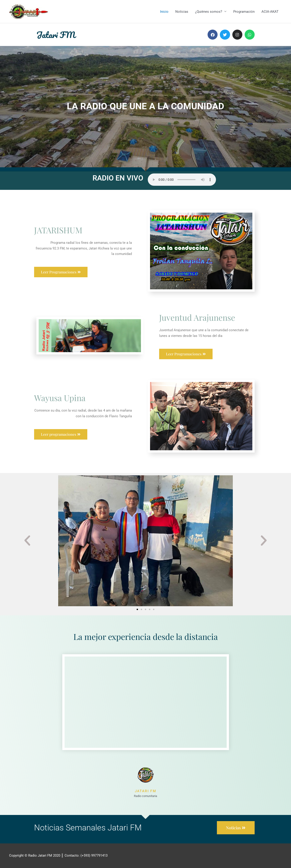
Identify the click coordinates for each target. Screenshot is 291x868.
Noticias (182, 12)
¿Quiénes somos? (209, 12)
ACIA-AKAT (270, 12)
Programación (244, 12)
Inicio (164, 12)
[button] (27, 541)
